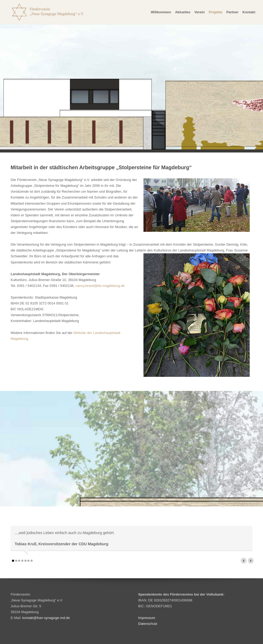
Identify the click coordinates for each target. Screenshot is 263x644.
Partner (232, 12)
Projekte (216, 12)
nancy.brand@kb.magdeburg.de (100, 286)
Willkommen (161, 12)
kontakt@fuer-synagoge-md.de (46, 618)
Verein (200, 12)
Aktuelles (183, 12)
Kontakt (249, 12)
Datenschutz (148, 624)
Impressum (147, 618)
